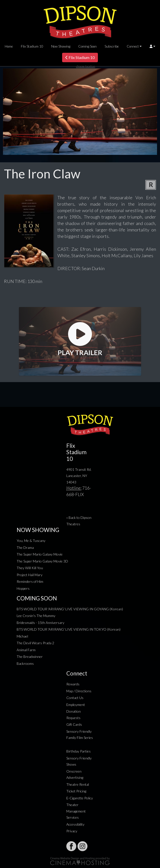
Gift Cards (74, 724)
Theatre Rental (78, 784)
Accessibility (75, 824)
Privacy (72, 831)
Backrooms (25, 663)
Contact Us (75, 698)
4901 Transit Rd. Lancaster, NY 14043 (79, 476)
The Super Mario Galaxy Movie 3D (42, 561)
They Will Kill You (30, 568)
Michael (22, 636)
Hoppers (23, 588)
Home (9, 46)
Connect (133, 46)
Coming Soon (87, 46)
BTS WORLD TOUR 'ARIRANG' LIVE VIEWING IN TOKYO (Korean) (69, 629)
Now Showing (61, 46)
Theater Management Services (76, 811)
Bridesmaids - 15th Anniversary (40, 623)
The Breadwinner (30, 657)
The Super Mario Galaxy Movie (40, 554)
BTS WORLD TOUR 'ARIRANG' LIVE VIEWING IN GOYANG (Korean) (70, 609)
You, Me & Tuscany (31, 541)
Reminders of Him (30, 581)
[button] (152, 46)
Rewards (73, 684)
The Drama (25, 547)
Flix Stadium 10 (32, 46)
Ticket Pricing (76, 791)
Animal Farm (26, 650)
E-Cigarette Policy (80, 798)
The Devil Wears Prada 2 (35, 643)
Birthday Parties (79, 751)
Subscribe (112, 46)
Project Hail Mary (30, 575)
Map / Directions (79, 691)
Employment (76, 705)
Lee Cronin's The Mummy (36, 616)
